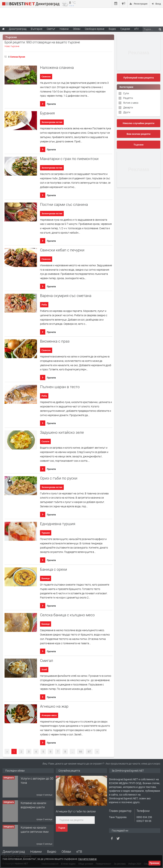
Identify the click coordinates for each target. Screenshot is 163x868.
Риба (44, 305)
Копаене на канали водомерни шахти (33, 805)
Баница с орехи (54, 569)
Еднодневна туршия (58, 524)
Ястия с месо (131, 103)
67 (89, 751)
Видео (52, 851)
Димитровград (14, 851)
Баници (46, 578)
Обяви (66, 851)
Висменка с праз (55, 341)
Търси (62, 828)
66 (81, 751)
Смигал (47, 660)
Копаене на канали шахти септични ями (35, 829)
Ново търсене (12, 46)
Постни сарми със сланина (64, 204)
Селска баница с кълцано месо (67, 615)
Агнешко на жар (54, 706)
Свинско (46, 77)
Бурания (47, 113)
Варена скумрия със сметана (66, 296)
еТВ (79, 851)
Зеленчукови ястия (52, 122)
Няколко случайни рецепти (139, 123)
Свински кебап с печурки (62, 250)
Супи (126, 93)
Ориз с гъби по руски (59, 478)
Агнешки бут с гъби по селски (76, 811)
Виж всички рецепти (138, 134)
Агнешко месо (49, 715)
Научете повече (87, 859)
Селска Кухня (18, 57)
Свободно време (95, 29)
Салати (45, 442)
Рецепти (128, 98)
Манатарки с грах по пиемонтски (69, 159)
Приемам (154, 863)
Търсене (139, 145)
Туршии (46, 533)
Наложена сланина (57, 67)
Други (127, 112)
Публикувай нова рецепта (138, 78)
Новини (64, 29)
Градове (125, 29)
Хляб (44, 670)
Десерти (128, 107)
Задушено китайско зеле (62, 432)
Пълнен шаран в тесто (60, 387)
